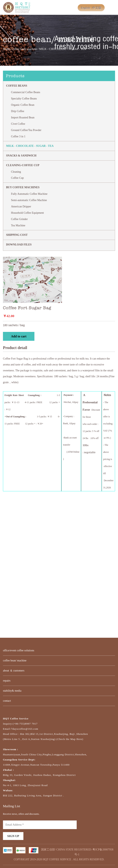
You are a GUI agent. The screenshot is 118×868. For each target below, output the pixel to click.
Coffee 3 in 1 (18, 136)
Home (6, 49)
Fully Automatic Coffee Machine (29, 194)
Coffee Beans (17, 86)
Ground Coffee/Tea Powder (26, 130)
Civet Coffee (18, 124)
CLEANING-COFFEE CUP (23, 165)
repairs (7, 681)
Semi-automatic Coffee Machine (29, 200)
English (86, 8)
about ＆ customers (14, 671)
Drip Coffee (18, 111)
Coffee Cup (17, 178)
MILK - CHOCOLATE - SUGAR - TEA (30, 146)
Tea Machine (18, 225)
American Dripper (21, 206)
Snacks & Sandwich (21, 156)
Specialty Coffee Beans (24, 99)
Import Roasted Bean (23, 118)
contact (7, 701)
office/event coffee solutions (19, 650)
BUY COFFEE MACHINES (23, 187)
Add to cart (19, 336)
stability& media (12, 691)
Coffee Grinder (19, 219)
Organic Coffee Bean (23, 105)
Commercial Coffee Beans (26, 92)
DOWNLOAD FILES (19, 245)
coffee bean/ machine (24, 49)
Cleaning (16, 172)
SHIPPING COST (17, 235)
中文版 (97, 8)
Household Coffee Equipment (27, 213)
